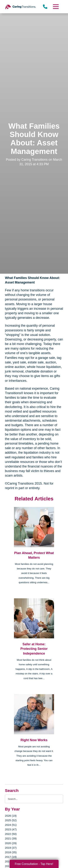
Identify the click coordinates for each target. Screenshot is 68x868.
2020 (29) (11, 843)
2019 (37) (11, 848)
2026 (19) (11, 816)
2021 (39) (11, 838)
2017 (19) (11, 857)
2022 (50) (11, 834)
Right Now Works (34, 740)
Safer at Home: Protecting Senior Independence (34, 649)
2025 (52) (11, 820)
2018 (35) (11, 852)
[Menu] (55, 7)
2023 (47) (11, 829)
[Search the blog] (34, 799)
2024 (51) (11, 825)
